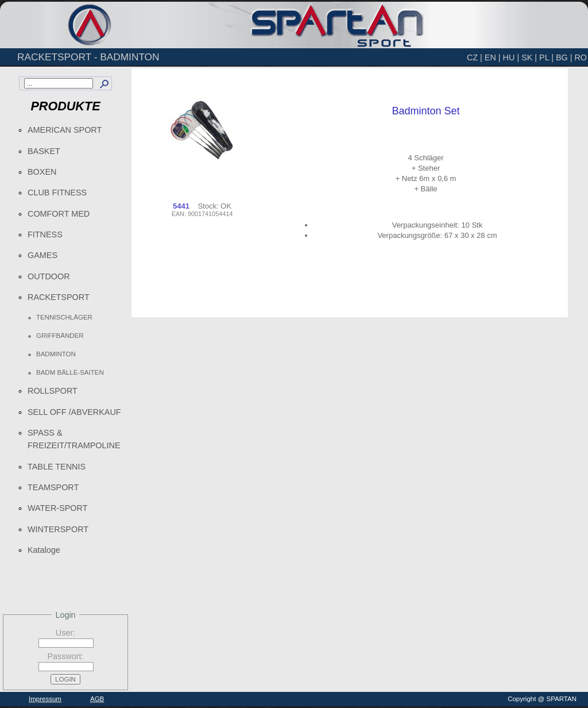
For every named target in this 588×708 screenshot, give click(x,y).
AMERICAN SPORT (65, 130)
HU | (511, 57)
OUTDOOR (49, 276)
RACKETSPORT (59, 297)
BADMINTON (56, 354)
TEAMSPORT (53, 487)
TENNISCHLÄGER (64, 317)
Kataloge (44, 550)
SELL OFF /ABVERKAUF (74, 412)
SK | (529, 57)
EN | (493, 57)
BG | (564, 57)
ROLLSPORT (53, 391)
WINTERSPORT (58, 529)
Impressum (45, 699)
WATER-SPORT (57, 508)
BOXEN (42, 172)
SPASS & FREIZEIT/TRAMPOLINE (74, 439)
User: (65, 633)
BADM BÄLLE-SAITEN (70, 372)
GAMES (42, 255)
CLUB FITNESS (57, 193)
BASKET (44, 151)
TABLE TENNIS (57, 467)
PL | (546, 57)
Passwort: (65, 656)
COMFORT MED (59, 214)
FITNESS (45, 234)
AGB (97, 699)
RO (581, 57)
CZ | (475, 57)
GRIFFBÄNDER (60, 336)
